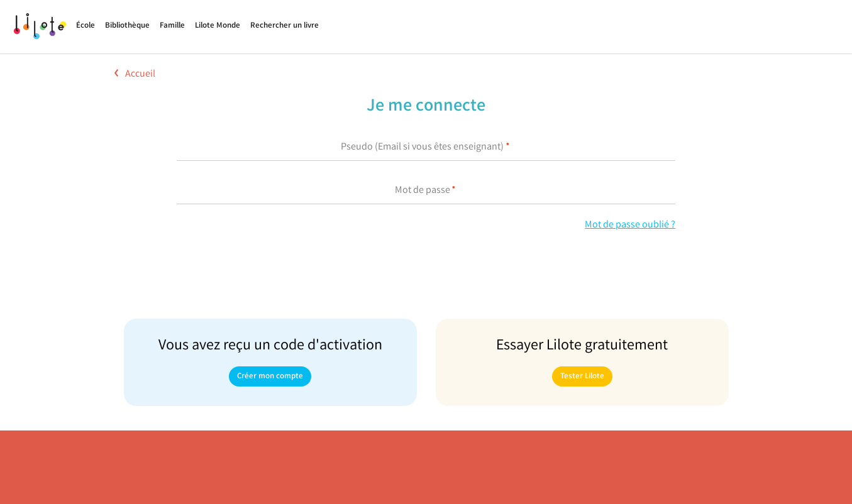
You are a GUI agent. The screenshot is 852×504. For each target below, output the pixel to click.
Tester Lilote (582, 377)
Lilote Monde (218, 26)
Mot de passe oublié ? (630, 225)
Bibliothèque (127, 26)
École (86, 26)
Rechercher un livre (285, 26)
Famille (172, 26)
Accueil (135, 74)
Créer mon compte (270, 377)
